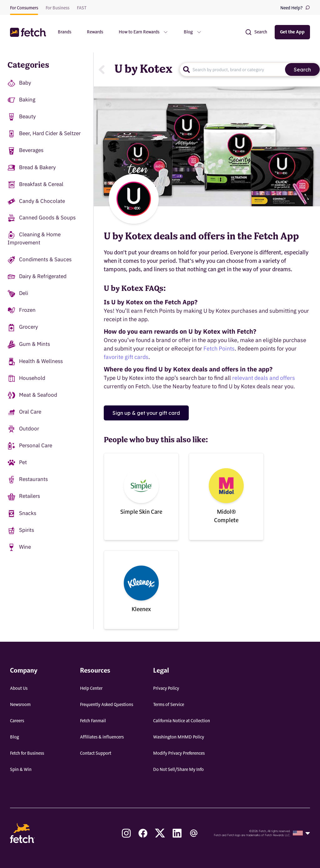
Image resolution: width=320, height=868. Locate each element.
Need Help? (295, 8)
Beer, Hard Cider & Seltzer (44, 134)
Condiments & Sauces (40, 260)
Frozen (22, 310)
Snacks (22, 514)
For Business (57, 8)
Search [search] (302, 70)
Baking (21, 100)
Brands (65, 32)
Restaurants (28, 480)
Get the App (292, 32)
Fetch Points (219, 348)
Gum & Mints (29, 344)
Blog (15, 737)
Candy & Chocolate (36, 201)
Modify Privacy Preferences (179, 753)
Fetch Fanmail (93, 721)
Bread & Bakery (32, 168)
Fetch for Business (27, 753)
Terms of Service (169, 705)
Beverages (25, 151)
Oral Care (24, 412)
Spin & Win (21, 770)
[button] (29, 32)
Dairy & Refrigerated (37, 277)
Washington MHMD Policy (179, 737)
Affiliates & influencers (102, 737)
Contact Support (96, 753)
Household (26, 378)
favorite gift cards (126, 357)
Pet (17, 463)
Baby (19, 83)
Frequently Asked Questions (107, 705)
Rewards (95, 32)
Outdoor (23, 429)
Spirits (21, 530)
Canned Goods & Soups (42, 218)
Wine (19, 547)
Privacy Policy (166, 689)
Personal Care (30, 446)
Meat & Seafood (32, 395)
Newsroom (20, 705)
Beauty (22, 117)
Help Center (91, 689)
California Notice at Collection (182, 721)
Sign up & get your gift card (146, 413)
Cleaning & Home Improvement (34, 238)
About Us (19, 689)
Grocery (23, 327)
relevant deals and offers (264, 378)
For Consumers (24, 8)
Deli (18, 294)
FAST (82, 8)
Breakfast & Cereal (35, 185)
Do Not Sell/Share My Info (178, 770)
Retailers (24, 496)
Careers (17, 721)
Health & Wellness (35, 362)
